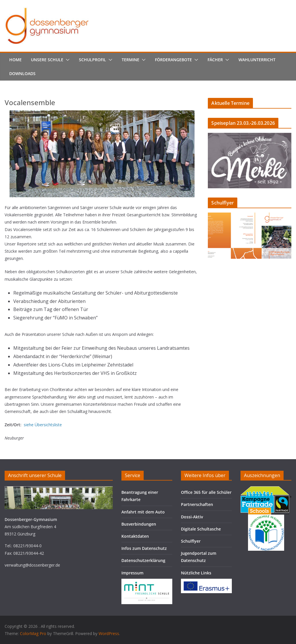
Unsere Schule (47, 60)
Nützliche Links (196, 573)
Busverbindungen (139, 524)
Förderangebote (173, 60)
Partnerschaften (197, 504)
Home (15, 60)
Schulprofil (92, 60)
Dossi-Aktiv (192, 517)
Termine (131, 60)
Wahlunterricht (257, 60)
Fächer (215, 60)
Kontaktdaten (135, 536)
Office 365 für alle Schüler (206, 492)
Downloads (22, 73)
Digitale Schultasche (201, 529)
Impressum (132, 573)
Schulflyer (191, 541)
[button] (66, 60)
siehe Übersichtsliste (43, 425)
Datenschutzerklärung (143, 560)
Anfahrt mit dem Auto (143, 512)
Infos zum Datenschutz (144, 548)
